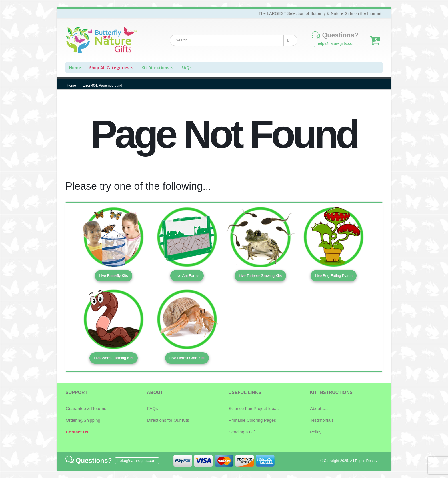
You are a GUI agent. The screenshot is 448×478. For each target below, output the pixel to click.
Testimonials (322, 420)
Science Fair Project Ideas (254, 408)
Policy (316, 432)
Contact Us (77, 432)
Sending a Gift (242, 432)
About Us (319, 408)
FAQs (153, 408)
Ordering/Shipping (83, 420)
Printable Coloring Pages (252, 420)
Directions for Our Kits (168, 420)
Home (71, 85)
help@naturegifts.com (336, 43)
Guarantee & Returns (86, 408)
